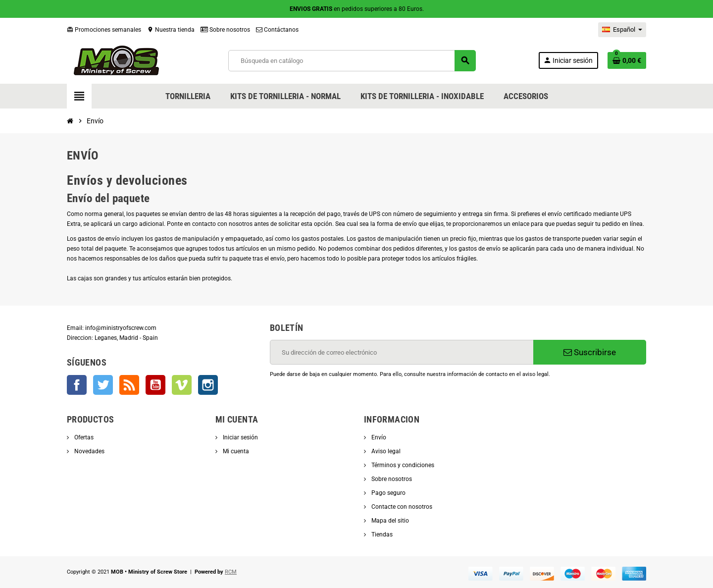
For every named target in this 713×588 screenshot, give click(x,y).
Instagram (208, 385)
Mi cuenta (235, 451)
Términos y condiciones (402, 465)
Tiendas (381, 535)
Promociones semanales (104, 30)
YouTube (155, 385)
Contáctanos (277, 30)
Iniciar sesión (240, 437)
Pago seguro (388, 493)
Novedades (89, 451)
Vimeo (182, 385)
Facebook (77, 385)
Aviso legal (385, 451)
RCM (231, 572)
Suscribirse (590, 352)
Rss (129, 385)
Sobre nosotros (225, 30)
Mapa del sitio (389, 521)
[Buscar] (352, 61)
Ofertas (83, 437)
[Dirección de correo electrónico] (402, 352)
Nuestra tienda (171, 30)
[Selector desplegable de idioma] (622, 30)
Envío (378, 437)
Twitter (103, 385)
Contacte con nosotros (401, 507)
